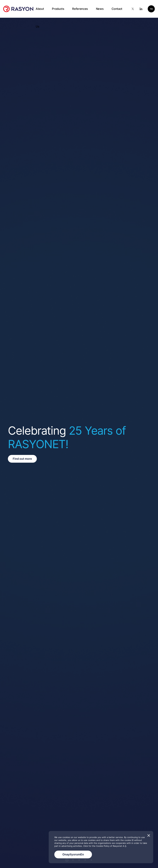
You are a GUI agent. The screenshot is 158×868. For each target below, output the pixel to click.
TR (151, 9)
